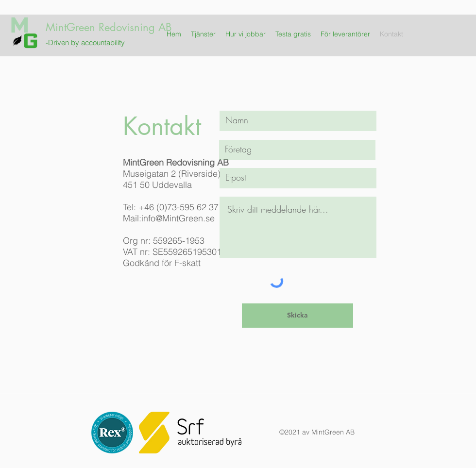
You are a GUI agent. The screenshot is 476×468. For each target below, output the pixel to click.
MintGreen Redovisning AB (109, 27)
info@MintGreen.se (178, 218)
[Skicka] (297, 316)
